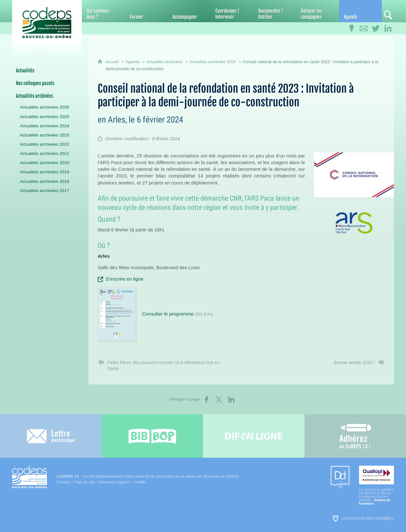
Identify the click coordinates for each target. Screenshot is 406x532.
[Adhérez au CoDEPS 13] (355, 436)
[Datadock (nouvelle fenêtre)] (340, 478)
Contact (63, 482)
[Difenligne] (254, 436)
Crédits (140, 482)
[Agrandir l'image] (354, 174)
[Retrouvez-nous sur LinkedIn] (388, 29)
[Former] (146, 11)
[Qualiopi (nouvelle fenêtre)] (377, 485)
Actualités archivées (164, 62)
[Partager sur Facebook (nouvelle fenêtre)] (206, 399)
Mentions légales (115, 482)
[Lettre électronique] (51, 436)
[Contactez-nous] (364, 29)
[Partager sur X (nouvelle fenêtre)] (219, 399)
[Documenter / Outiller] (275, 11)
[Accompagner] (189, 11)
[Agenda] (360, 11)
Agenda (132, 62)
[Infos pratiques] (352, 29)
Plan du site (85, 482)
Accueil (113, 62)
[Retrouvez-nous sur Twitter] (376, 29)
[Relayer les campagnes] (318, 11)
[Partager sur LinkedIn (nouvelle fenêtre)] (231, 399)
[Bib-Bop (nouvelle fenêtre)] (152, 436)
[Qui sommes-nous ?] (103, 11)
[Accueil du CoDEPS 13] (47, 23)
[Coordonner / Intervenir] (232, 11)
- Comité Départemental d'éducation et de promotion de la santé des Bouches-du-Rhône (147, 476)
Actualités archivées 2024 (213, 62)
